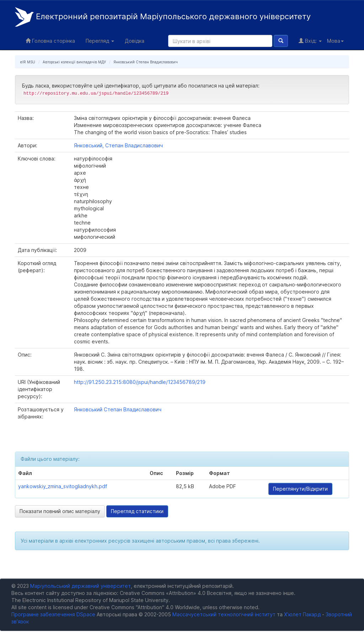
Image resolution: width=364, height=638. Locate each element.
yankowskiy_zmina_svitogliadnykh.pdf (63, 486)
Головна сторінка (50, 41)
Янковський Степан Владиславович (146, 62)
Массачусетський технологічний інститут (224, 614)
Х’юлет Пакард (302, 614)
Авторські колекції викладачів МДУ (74, 62)
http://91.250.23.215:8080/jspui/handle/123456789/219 (140, 382)
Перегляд (100, 41)
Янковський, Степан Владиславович (118, 145)
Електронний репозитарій (163, 17)
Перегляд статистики (137, 511)
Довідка (135, 41)
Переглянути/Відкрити (300, 489)
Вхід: (310, 41)
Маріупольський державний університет (81, 586)
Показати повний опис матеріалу (60, 511)
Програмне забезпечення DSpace (53, 614)
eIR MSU (28, 62)
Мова (335, 41)
